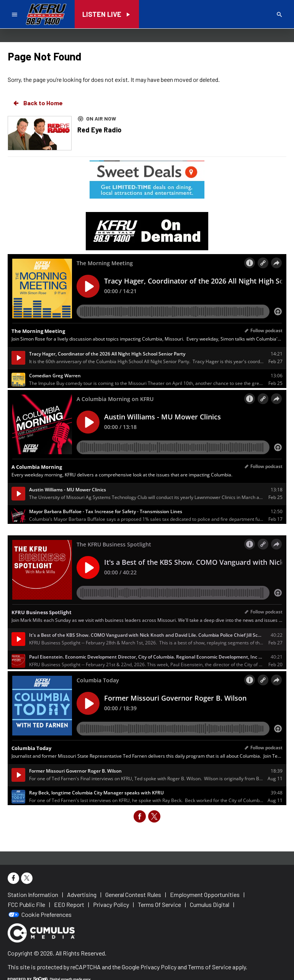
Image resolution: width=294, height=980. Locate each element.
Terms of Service (210, 967)
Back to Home (38, 103)
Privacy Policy (158, 967)
